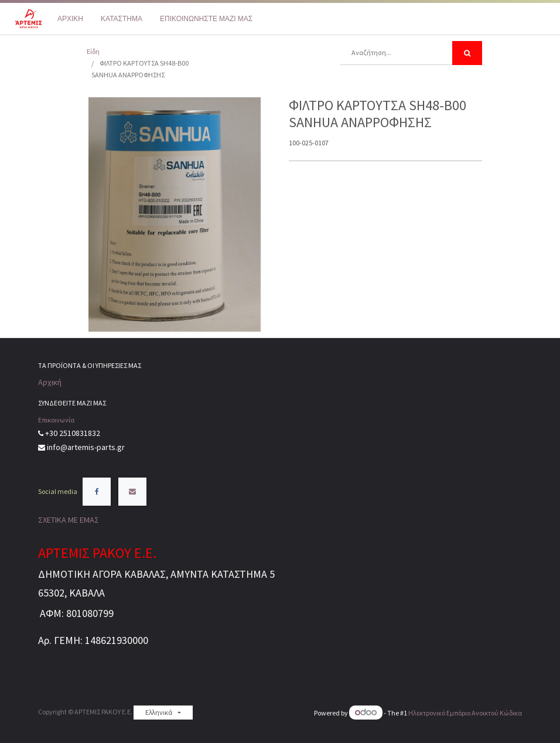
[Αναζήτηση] (467, 53)
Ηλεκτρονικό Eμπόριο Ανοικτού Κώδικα (465, 713)
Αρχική (50, 382)
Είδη (93, 51)
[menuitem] (70, 19)
